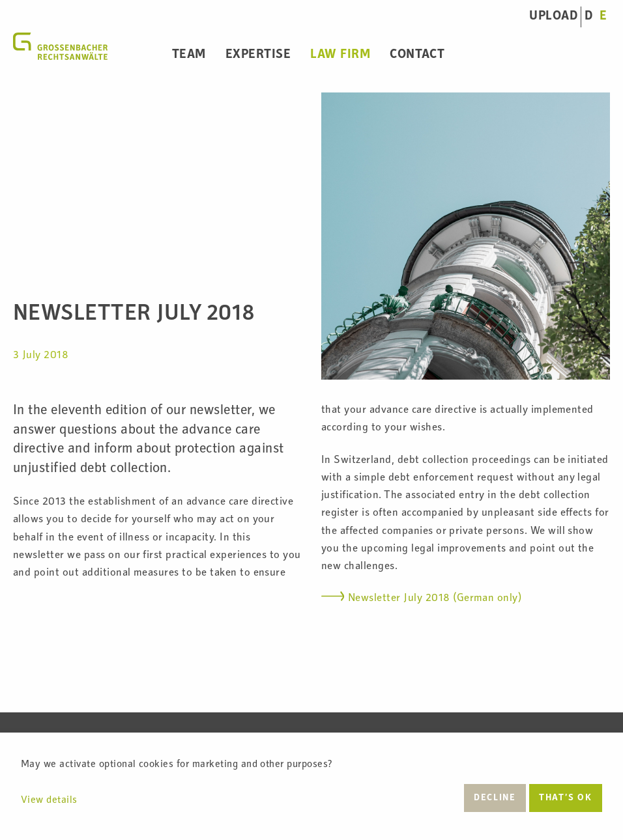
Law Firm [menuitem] (340, 55)
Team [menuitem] (189, 55)
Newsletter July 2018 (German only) (435, 599)
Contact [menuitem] (417, 55)
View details (49, 801)
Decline (495, 798)
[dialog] (311, 786)
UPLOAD (553, 17)
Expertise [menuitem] (258, 55)
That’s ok (565, 798)
